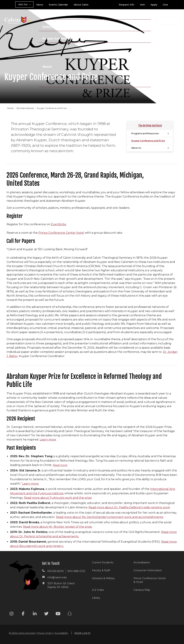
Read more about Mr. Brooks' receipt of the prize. (58, 527)
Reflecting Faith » (56, 27)
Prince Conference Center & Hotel (150, 580)
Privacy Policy (45, 633)
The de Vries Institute (150, 126)
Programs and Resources (145, 133)
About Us (136, 148)
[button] (168, 21)
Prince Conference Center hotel (61, 233)
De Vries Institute (25, 108)
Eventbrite (59, 224)
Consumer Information (148, 570)
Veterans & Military (103, 578)
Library (96, 598)
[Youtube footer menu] (58, 614)
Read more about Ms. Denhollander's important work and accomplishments (110, 517)
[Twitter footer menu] (46, 614)
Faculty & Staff (101, 570)
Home (10, 108)
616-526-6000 (56, 571)
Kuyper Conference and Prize (148, 141)
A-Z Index (98, 590)
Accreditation (142, 562)
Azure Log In (82, 633)
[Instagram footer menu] (11, 614)
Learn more (48, 440)
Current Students (103, 562)
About (47, 67)
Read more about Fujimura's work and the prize (58, 498)
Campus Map (142, 590)
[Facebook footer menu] (23, 614)
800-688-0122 (76, 571)
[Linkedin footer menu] (35, 614)
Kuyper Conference (57, 39)
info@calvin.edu (57, 577)
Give (165, 5)
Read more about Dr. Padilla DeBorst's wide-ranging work (129, 507)
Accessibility (61, 633)
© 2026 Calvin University (22, 633)
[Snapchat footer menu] (70, 614)
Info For (23, 4)
